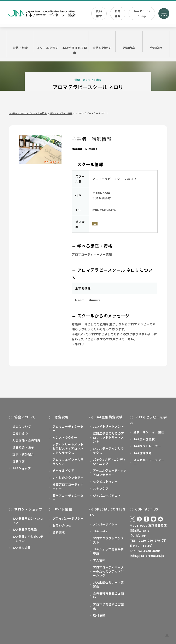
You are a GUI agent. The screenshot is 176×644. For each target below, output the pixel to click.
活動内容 (129, 41)
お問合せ (118, 13)
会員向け (156, 41)
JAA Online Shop (142, 13)
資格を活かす (102, 41)
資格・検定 (20, 41)
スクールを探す (47, 41)
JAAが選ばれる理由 (75, 44)
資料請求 (99, 13)
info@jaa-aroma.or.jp (147, 556)
